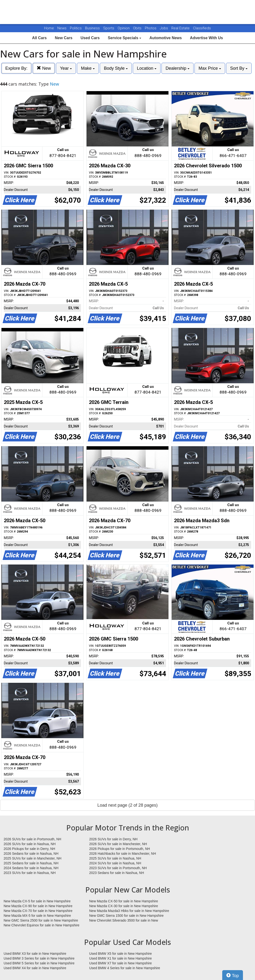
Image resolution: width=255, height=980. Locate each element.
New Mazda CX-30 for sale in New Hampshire (124, 906)
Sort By (239, 68)
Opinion (124, 28)
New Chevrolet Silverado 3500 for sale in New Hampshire (124, 921)
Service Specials (124, 38)
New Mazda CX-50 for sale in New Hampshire (124, 901)
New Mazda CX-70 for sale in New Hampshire (38, 911)
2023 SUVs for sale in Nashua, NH (30, 873)
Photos (151, 28)
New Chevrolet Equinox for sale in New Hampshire (41, 925)
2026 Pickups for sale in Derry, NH (29, 849)
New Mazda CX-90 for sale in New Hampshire (38, 906)
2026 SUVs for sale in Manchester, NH (118, 844)
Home (49, 28)
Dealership (178, 68)
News (62, 28)
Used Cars (90, 38)
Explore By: (16, 68)
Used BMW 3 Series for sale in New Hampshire (39, 958)
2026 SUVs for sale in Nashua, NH (30, 844)
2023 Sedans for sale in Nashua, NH (117, 873)
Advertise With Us (206, 38)
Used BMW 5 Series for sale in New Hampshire (39, 963)
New (44, 68)
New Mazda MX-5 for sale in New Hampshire (37, 916)
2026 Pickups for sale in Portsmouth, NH (120, 849)
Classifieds (202, 28)
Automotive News (166, 38)
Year (66, 68)
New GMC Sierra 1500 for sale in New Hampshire (126, 916)
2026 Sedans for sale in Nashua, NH (31, 854)
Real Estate (181, 28)
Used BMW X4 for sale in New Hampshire (35, 968)
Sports (109, 28)
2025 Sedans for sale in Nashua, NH (31, 863)
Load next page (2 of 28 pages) (127, 805)
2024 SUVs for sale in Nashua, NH (115, 863)
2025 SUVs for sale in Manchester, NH (33, 858)
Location (147, 68)
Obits (138, 28)
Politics (76, 28)
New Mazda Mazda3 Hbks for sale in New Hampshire (129, 911)
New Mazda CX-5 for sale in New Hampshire (37, 901)
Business (93, 28)
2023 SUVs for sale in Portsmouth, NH (118, 868)
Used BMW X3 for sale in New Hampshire (35, 954)
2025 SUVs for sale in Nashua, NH (115, 858)
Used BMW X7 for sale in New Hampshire (121, 963)
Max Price (210, 68)
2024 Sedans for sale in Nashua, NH (31, 868)
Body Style (116, 68)
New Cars (64, 38)
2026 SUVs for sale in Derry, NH (113, 839)
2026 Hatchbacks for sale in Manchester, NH (123, 854)
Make (88, 68)
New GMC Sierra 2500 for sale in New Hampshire (41, 920)
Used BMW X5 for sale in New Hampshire (121, 954)
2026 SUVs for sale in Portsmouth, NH (32, 839)
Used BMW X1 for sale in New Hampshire (121, 958)
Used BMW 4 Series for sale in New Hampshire (125, 968)
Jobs (164, 28)
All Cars (39, 38)
